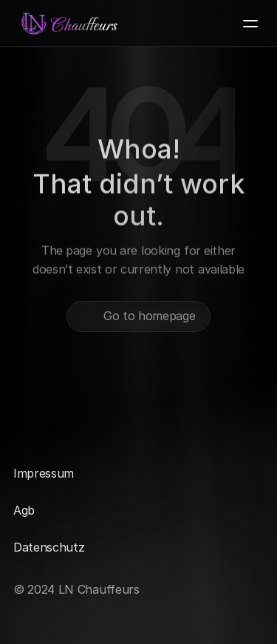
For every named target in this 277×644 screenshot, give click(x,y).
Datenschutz (49, 547)
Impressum (44, 473)
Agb (24, 510)
